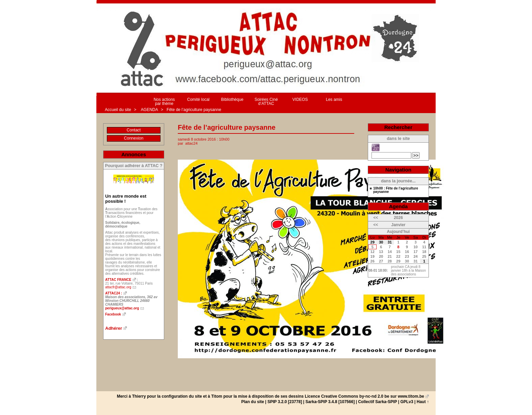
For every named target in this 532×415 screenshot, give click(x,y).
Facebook (113, 314)
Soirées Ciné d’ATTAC (266, 102)
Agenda (398, 206)
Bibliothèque (232, 100)
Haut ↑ (423, 402)
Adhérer (114, 328)
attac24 (191, 143)
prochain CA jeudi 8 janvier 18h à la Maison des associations (408, 270)
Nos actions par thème (164, 102)
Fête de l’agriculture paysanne (194, 110)
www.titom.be (411, 396)
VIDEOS (300, 100)
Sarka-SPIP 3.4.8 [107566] (330, 402)
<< (376, 218)
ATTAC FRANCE (118, 280)
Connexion (134, 138)
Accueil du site (118, 110)
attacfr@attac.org (118, 287)
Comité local (198, 100)
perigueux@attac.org (122, 308)
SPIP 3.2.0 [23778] (285, 402)
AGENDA (149, 110)
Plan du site (253, 402)
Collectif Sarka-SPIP (377, 402)
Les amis (334, 100)
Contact (134, 130)
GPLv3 (407, 402)
